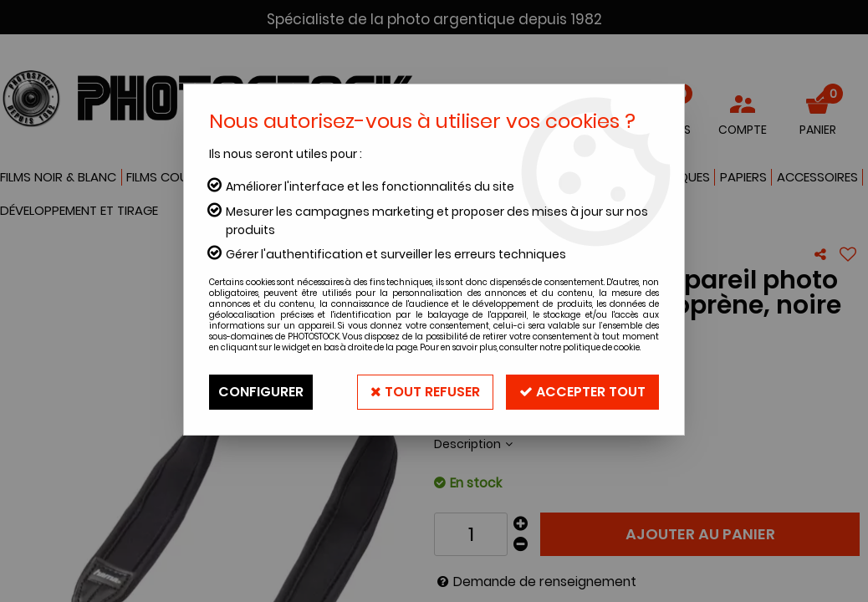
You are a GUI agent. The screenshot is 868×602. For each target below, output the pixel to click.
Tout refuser (425, 392)
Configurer (261, 392)
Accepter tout (582, 392)
